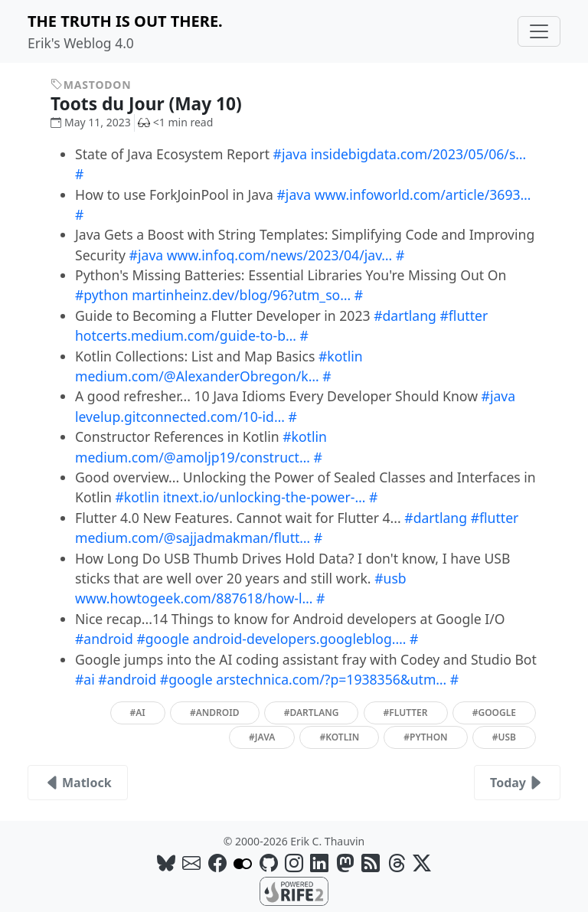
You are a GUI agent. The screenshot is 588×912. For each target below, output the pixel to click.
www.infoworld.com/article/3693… (423, 194)
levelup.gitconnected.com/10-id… (180, 417)
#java (291, 154)
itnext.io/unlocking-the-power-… (265, 497)
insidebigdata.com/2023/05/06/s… (419, 154)
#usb (390, 578)
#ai (85, 679)
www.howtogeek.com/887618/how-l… (194, 598)
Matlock (78, 783)
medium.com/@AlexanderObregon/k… (197, 376)
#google (163, 639)
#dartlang (405, 315)
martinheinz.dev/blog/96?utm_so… (241, 295)
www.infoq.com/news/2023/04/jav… (280, 255)
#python (102, 295)
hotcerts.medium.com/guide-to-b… (186, 335)
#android (104, 639)
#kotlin (341, 356)
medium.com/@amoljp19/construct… (193, 457)
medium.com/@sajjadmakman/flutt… (193, 538)
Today (517, 783)
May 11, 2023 (91, 122)
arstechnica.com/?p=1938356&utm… (331, 679)
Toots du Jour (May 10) (157, 104)
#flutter (464, 315)
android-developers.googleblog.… (300, 639)
